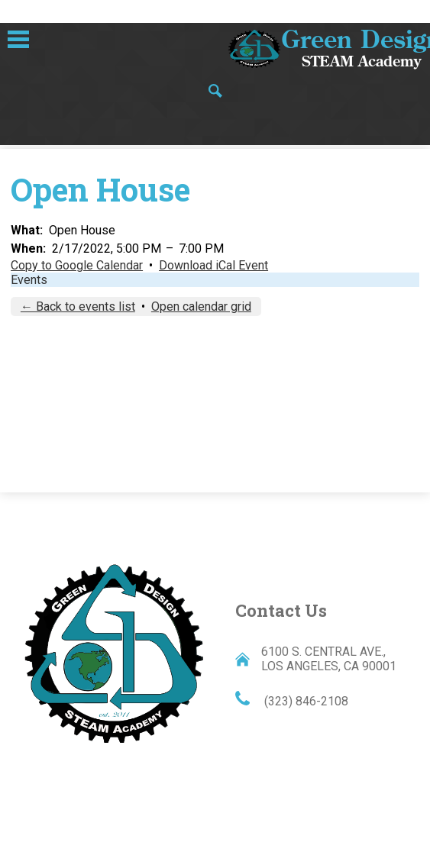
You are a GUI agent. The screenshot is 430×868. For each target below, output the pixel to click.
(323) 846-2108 (305, 701)
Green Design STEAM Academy (114, 652)
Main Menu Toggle (18, 39)
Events (29, 280)
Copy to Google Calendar (77, 265)
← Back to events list (78, 307)
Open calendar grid (201, 307)
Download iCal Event (213, 265)
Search (215, 92)
